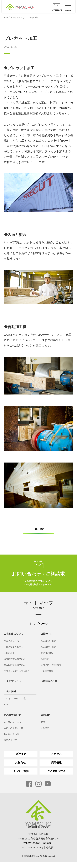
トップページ (39, 627)
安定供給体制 (48, 656)
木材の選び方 (11, 743)
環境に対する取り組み (17, 662)
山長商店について (15, 637)
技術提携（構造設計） (53, 668)
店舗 (43, 726)
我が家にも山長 (13, 737)
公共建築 (46, 731)
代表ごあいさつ (13, 644)
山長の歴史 (10, 656)
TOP (6, 17)
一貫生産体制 (48, 674)
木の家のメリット (14, 726)
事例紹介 (46, 718)
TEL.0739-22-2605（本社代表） (38, 849)
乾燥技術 (46, 662)
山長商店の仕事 (50, 684)
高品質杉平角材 (49, 650)
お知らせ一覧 (17, 17)
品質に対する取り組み (17, 668)
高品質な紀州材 (49, 644)
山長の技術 (10, 695)
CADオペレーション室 (17, 702)
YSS (6, 708)
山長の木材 (47, 637)
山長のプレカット (15, 684)
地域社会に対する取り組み (19, 674)
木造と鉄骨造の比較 (15, 731)
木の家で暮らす (13, 718)
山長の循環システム (15, 650)
